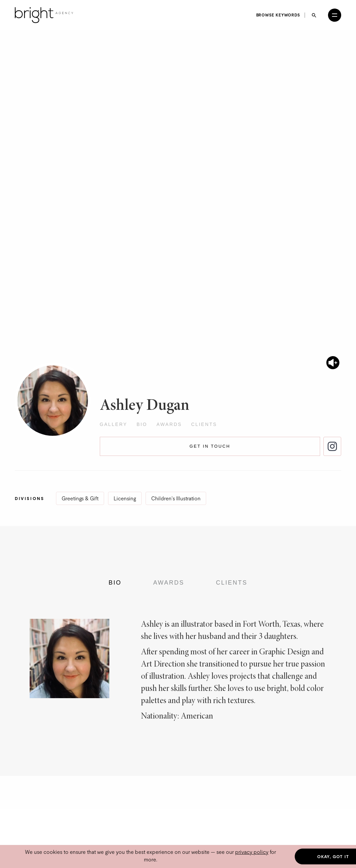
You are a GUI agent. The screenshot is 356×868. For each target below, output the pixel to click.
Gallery (114, 424)
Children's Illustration (176, 498)
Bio (142, 424)
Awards (169, 424)
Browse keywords (278, 15)
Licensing (125, 498)
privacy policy (252, 852)
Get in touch (210, 446)
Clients (204, 424)
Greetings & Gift (80, 498)
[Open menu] (335, 15)
